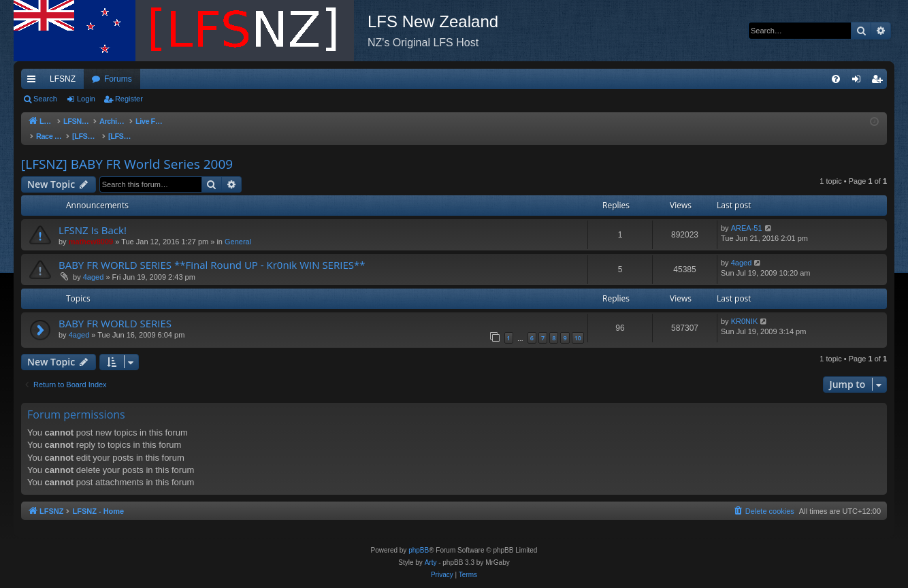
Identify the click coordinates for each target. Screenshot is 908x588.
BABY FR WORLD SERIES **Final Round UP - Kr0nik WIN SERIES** (212, 251)
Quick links (34, 82)
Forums (118, 79)
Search (45, 99)
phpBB (419, 550)
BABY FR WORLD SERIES (115, 310)
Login (86, 99)
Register (129, 99)
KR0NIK (745, 308)
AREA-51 (747, 214)
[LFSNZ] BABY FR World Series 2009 (127, 150)
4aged (94, 263)
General (238, 228)
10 (578, 324)
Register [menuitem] (880, 82)
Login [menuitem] (859, 82)
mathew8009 (91, 228)
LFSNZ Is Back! (93, 216)
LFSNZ (63, 79)
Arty (431, 562)
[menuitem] (836, 79)
